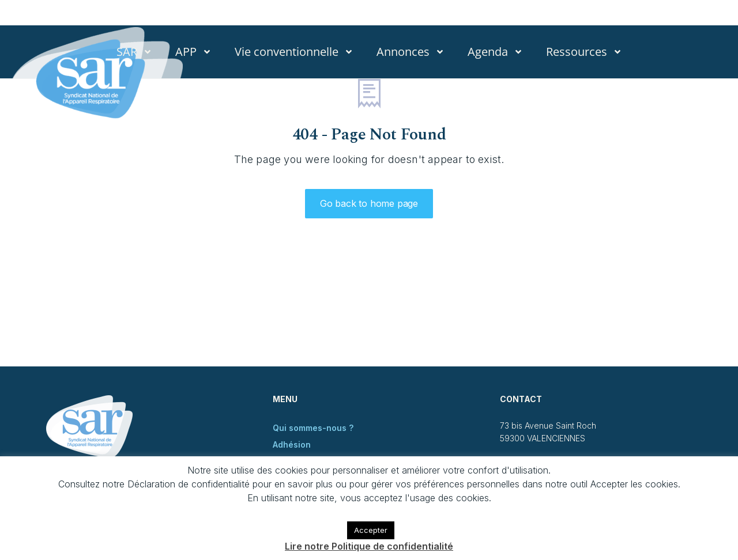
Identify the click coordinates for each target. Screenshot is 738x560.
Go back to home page (369, 203)
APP (193, 52)
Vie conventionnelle (294, 52)
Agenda (495, 52)
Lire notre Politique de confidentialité (369, 546)
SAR (134, 52)
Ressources (584, 52)
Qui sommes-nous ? (313, 428)
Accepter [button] (371, 530)
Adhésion (292, 444)
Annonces (411, 52)
